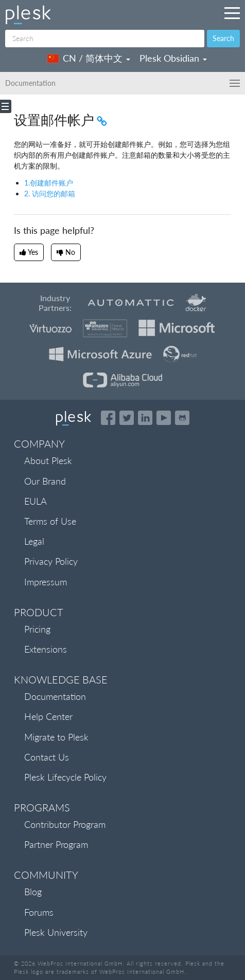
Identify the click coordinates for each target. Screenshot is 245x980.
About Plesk (48, 460)
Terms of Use (50, 521)
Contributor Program (65, 824)
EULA (36, 501)
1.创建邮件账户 (49, 183)
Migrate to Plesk (56, 737)
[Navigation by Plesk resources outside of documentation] (232, 13)
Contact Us (47, 757)
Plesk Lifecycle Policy (65, 777)
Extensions (46, 649)
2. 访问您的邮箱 (50, 193)
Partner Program (56, 844)
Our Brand (45, 481)
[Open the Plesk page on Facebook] (108, 418)
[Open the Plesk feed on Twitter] (127, 418)
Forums (39, 912)
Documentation (55, 696)
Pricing (37, 629)
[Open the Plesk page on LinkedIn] (145, 418)
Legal (34, 541)
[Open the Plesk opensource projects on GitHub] (182, 418)
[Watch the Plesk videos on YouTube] (164, 418)
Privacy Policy (51, 561)
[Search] (105, 39)
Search (223, 38)
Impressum (46, 582)
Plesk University (56, 932)
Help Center (48, 716)
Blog (33, 892)
